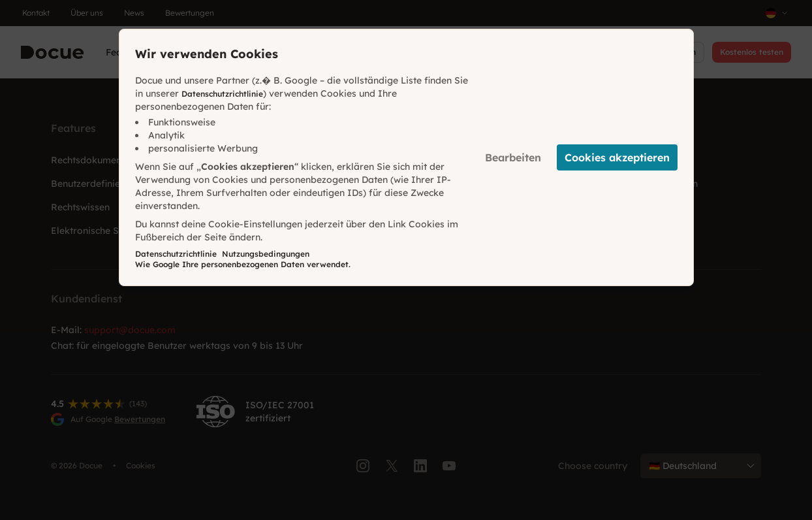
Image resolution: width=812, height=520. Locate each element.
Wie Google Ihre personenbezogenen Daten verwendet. (243, 264)
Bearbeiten (513, 157)
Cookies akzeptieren (617, 157)
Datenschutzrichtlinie (222, 94)
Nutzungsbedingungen (266, 254)
